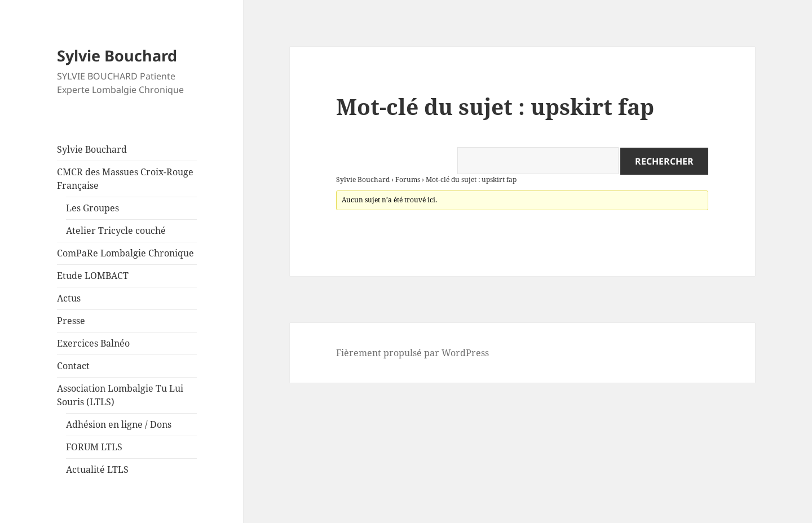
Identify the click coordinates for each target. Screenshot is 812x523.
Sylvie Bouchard (117, 56)
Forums (408, 179)
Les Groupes (92, 208)
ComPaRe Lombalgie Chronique (125, 253)
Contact (73, 366)
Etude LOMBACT (93, 276)
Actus (69, 298)
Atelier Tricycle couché (116, 231)
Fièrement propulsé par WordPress (412, 353)
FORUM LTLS (94, 447)
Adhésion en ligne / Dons (119, 424)
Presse (71, 321)
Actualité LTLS (97, 469)
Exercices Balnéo (93, 343)
